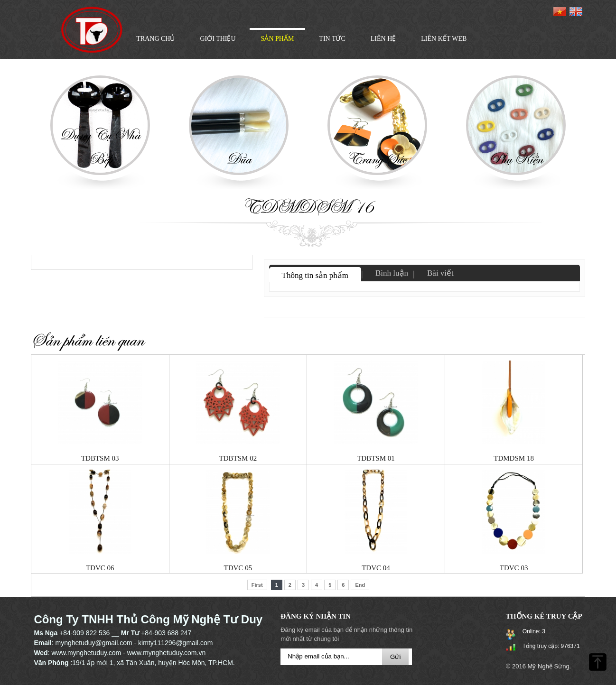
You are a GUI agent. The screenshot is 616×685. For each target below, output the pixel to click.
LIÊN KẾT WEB (444, 39)
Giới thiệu (218, 39)
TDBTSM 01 (376, 458)
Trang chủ (155, 39)
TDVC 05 (238, 568)
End (360, 585)
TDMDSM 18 (514, 458)
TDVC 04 (376, 568)
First (257, 585)
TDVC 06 (100, 568)
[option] (100, 134)
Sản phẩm (278, 39)
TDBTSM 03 (100, 458)
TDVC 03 (514, 568)
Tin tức (332, 39)
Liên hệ (383, 39)
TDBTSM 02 (238, 458)
